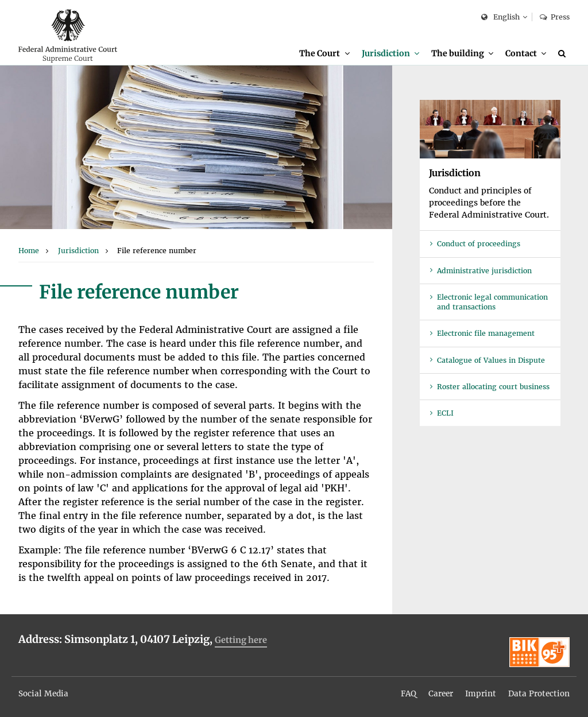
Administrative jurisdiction (484, 272)
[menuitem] (323, 54)
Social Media (44, 690)
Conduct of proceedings (479, 245)
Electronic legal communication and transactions (492, 303)
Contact (521, 53)
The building (457, 53)
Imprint (479, 690)
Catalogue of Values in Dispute (491, 361)
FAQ (405, 690)
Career (438, 690)
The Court (319, 53)
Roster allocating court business (493, 388)
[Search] (564, 53)
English (500, 18)
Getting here (241, 641)
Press (555, 17)
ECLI (445, 414)
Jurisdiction (385, 53)
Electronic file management (486, 334)
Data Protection (538, 690)
